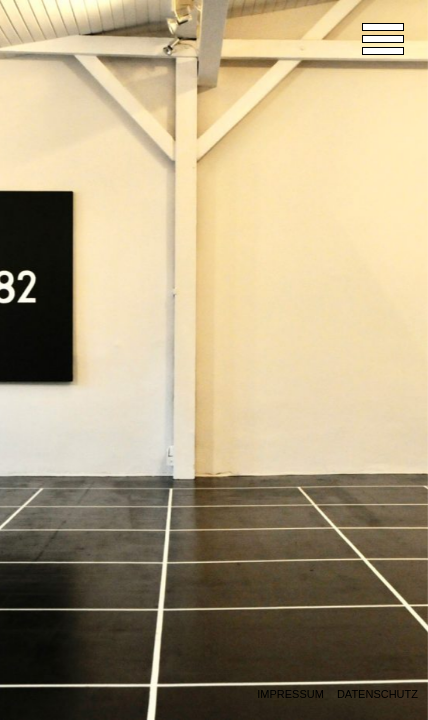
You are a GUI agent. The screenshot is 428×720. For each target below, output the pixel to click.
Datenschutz (377, 694)
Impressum (290, 694)
